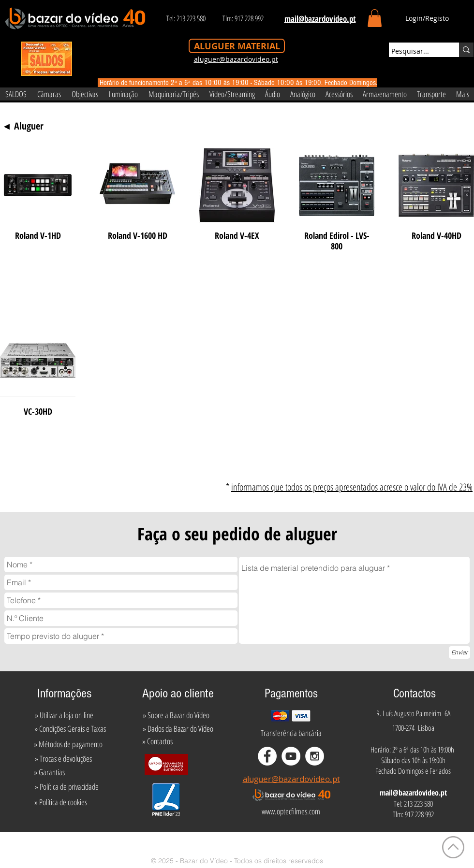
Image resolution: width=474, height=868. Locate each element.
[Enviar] (459, 652)
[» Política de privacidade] (67, 787)
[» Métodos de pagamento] (68, 744)
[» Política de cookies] (61, 802)
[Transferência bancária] (291, 733)
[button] (375, 18)
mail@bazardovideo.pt (413, 793)
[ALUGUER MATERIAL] (237, 46)
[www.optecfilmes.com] (291, 811)
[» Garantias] (49, 772)
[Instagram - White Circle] (315, 756)
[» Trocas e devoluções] (63, 759)
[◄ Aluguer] (23, 126)
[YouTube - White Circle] (291, 756)
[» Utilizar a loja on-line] (64, 715)
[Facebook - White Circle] (267, 756)
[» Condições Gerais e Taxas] (70, 729)
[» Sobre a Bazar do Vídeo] (176, 715)
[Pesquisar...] (415, 51)
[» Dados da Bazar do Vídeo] (178, 729)
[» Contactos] (157, 741)
